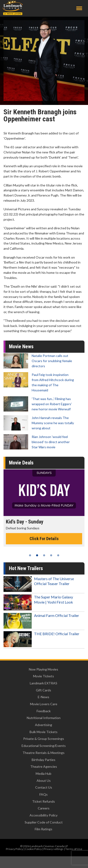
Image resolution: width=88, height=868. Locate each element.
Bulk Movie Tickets (44, 732)
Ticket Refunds (44, 801)
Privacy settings (54, 849)
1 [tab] (30, 555)
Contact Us (44, 787)
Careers (44, 808)
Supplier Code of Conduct (44, 822)
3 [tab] (44, 555)
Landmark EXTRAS (44, 683)
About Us (44, 781)
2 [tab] (37, 555)
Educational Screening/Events (44, 746)
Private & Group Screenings (44, 739)
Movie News (21, 347)
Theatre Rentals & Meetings (44, 753)
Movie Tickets (44, 676)
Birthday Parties (44, 760)
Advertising (44, 725)
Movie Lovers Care (44, 704)
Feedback (44, 711)
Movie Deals (21, 463)
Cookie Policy (33, 849)
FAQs (44, 794)
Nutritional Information (44, 718)
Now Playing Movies (44, 669)
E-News (44, 697)
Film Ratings (44, 829)
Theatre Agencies (44, 766)
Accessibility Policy (44, 815)
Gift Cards (44, 690)
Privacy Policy (14, 849)
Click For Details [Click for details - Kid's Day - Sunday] (44, 539)
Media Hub (44, 773)
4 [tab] (51, 555)
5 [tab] (58, 555)
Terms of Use (74, 849)
